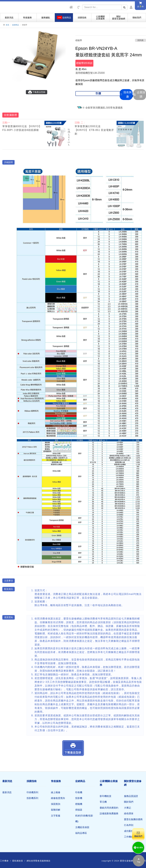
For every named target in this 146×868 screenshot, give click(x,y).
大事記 (127, 808)
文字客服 (56, 816)
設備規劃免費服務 (109, 813)
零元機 (103, 802)
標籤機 (79, 804)
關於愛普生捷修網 (119, 18)
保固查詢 (56, 804)
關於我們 (129, 802)
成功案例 (129, 831)
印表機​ (79, 792)
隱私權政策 (18, 861)
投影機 (79, 798)
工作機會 (129, 837)
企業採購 (139, 94)
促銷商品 (15, 25)
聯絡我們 (137, 18)
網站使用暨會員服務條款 (39, 861)
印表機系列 (32, 792)
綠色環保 (129, 813)
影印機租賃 (106, 796)
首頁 (7, 25)
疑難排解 (56, 810)
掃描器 (79, 810)
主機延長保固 (82, 827)
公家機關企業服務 (100, 18)
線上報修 (56, 792)
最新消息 (9, 18)
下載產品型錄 (37, 92)
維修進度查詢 (58, 798)
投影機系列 (32, 798)
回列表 (141, 40)
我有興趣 (126, 94)
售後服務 (27, 18)
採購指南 (82, 18)
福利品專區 (81, 833)
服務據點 (46, 18)
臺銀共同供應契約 (109, 808)
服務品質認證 (131, 796)
